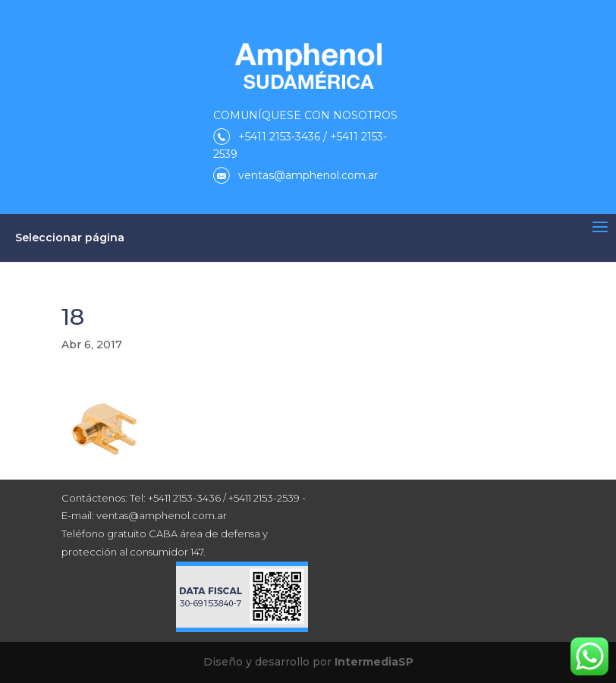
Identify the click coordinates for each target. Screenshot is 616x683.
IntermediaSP (374, 662)
